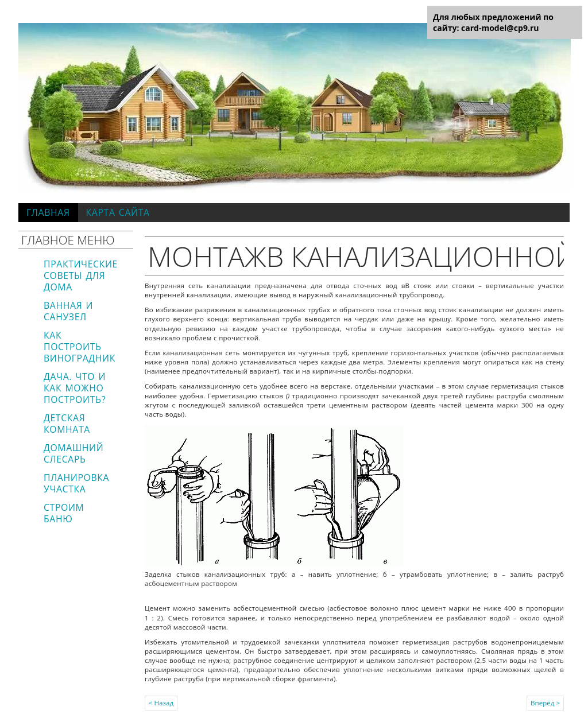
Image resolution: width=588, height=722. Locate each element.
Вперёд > (545, 703)
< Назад (161, 703)
